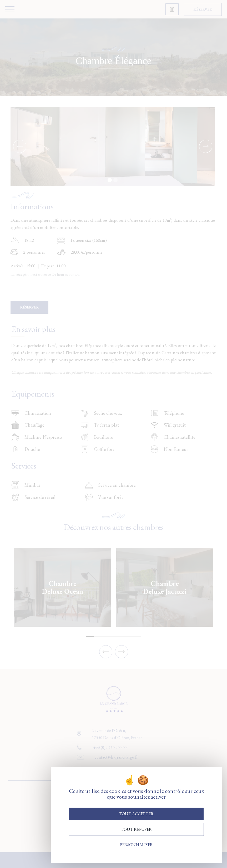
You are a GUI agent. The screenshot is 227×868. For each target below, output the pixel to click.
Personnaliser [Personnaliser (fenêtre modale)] (136, 845)
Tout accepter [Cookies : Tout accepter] (136, 814)
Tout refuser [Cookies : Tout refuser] (136, 829)
